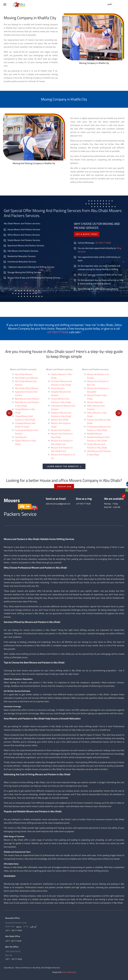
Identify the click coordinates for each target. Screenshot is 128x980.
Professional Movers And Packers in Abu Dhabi (99, 428)
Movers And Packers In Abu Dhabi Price (62, 449)
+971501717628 (103, 243)
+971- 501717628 (13, 941)
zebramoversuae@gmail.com (58, 504)
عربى (109, 4)
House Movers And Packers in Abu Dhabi (61, 400)
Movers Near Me (95, 402)
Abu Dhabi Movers (24, 374)
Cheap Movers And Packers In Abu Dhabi (25, 418)
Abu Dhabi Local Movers (26, 378)
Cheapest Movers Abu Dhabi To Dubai (25, 425)
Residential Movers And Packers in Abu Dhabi (98, 439)
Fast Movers (21, 437)
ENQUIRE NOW (64, 487)
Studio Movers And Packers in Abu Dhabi (97, 446)
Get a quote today (87, 234)
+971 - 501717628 (13, 930)
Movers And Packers (61, 430)
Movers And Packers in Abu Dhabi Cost (62, 442)
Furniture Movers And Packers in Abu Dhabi (61, 383)
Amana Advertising (69, 972)
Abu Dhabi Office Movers (27, 388)
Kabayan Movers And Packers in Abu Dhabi (61, 414)
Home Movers (58, 388)
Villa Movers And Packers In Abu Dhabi (99, 453)
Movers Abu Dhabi (60, 420)
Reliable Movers (94, 434)
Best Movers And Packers (27, 399)
